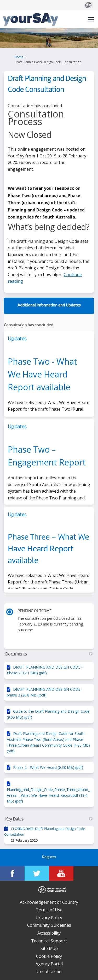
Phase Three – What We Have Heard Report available (48, 549)
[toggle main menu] (91, 19)
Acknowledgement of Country (49, 902)
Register (49, 857)
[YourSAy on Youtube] (61, 873)
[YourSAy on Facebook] (12, 873)
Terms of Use (49, 910)
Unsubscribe (49, 972)
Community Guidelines (49, 925)
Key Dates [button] (49, 819)
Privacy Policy (49, 918)
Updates (17, 339)
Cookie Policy (49, 956)
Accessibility (49, 933)
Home (19, 57)
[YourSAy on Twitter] (37, 873)
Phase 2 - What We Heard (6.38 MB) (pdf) (48, 767)
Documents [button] (49, 654)
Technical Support (49, 941)
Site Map (49, 948)
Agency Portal (49, 964)
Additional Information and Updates (49, 306)
